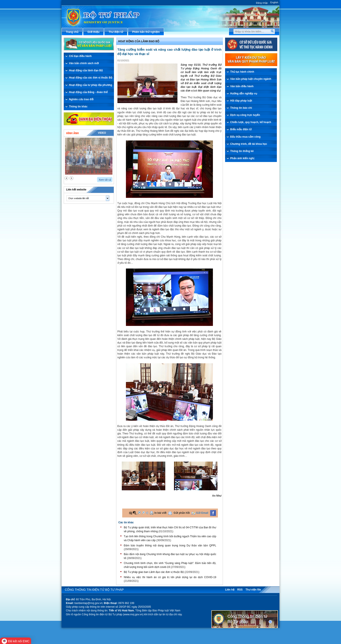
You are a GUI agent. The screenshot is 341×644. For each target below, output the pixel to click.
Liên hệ (230, 590)
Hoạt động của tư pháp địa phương (90, 85)
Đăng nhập (262, 3)
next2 (71, 178)
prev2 (66, 178)
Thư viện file (253, 590)
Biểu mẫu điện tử (241, 129)
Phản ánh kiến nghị (242, 158)
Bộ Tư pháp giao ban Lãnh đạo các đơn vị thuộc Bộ (154, 572)
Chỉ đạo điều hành (80, 56)
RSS (240, 590)
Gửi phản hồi (182, 513)
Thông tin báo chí (241, 108)
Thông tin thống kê (242, 151)
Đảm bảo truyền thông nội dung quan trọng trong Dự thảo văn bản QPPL (170, 546)
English (274, 2)
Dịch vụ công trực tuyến (245, 115)
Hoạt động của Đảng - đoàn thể (88, 92)
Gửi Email (202, 513)
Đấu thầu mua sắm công (246, 137)
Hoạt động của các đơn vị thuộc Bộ (91, 78)
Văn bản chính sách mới (84, 63)
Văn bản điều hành (242, 86)
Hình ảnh (72, 133)
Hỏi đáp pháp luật (241, 101)
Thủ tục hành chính (242, 72)
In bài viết (160, 513)
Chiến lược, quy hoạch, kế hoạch (251, 122)
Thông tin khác (78, 107)
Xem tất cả (105, 180)
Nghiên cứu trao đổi (81, 99)
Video (102, 133)
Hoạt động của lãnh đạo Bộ (86, 70)
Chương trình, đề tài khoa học (249, 144)
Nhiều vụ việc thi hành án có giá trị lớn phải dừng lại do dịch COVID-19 (170, 577)
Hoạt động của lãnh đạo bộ (139, 41)
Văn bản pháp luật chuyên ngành (251, 79)
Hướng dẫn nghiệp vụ (244, 93)
